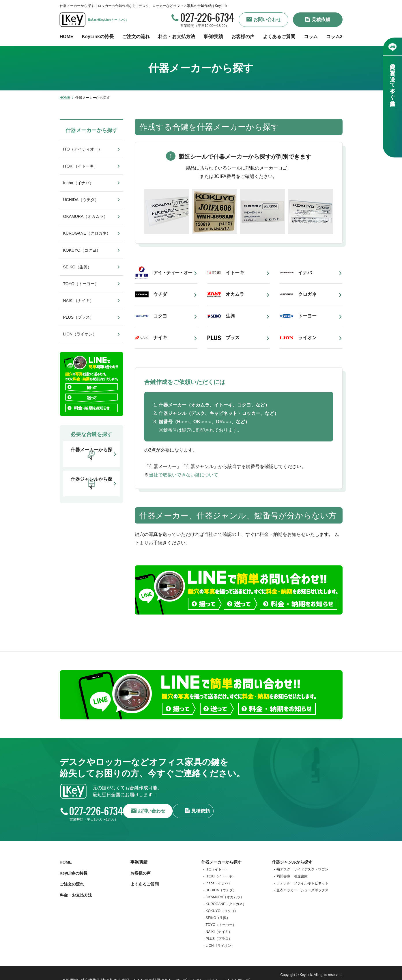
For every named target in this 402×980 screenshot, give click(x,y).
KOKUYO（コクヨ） (82, 250)
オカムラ (235, 294)
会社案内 (69, 971)
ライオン (307, 338)
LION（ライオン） (80, 334)
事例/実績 (213, 37)
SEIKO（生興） (77, 267)
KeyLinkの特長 (98, 37)
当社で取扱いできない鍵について (184, 475)
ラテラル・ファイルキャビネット (302, 880)
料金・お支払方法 (177, 37)
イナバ (305, 273)
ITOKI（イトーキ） (81, 166)
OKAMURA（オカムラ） (86, 216)
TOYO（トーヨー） (81, 284)
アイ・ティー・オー (173, 273)
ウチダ (160, 294)
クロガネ (307, 294)
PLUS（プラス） (79, 317)
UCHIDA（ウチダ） (81, 200)
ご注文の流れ (136, 37)
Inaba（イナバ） (78, 183)
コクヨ (160, 316)
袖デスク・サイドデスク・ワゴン (302, 866)
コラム (311, 37)
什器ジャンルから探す (292, 859)
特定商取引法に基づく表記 (106, 971)
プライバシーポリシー (204, 971)
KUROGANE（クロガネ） (87, 233)
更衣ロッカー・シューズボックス (302, 887)
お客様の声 (243, 37)
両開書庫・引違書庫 (292, 873)
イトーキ (235, 273)
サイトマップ (241, 971)
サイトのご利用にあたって (157, 971)
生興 (230, 316)
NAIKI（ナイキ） (79, 300)
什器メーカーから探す (91, 130)
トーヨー (307, 316)
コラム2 (334, 37)
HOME (67, 37)
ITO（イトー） (217, 866)
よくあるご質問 (279, 37)
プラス (233, 338)
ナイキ (160, 338)
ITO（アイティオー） (83, 149)
